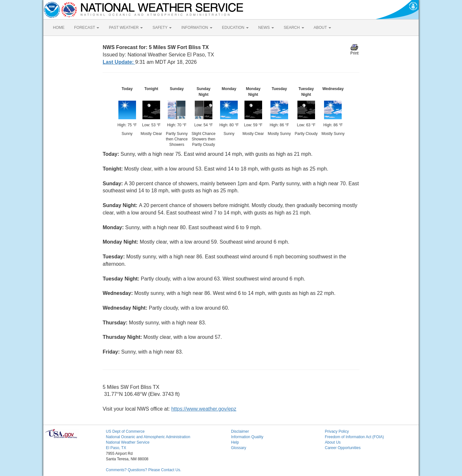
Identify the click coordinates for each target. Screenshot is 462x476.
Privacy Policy (337, 431)
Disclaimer (240, 431)
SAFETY (162, 28)
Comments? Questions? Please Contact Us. (144, 470)
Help (235, 442)
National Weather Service (128, 442)
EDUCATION (235, 28)
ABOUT (322, 28)
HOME (59, 28)
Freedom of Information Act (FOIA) (355, 437)
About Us (333, 442)
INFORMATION (197, 28)
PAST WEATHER (126, 28)
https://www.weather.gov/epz (204, 409)
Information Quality (247, 437)
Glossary (239, 448)
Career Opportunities (343, 448)
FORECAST (87, 28)
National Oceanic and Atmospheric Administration (148, 437)
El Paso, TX (116, 448)
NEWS (266, 28)
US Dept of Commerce (125, 431)
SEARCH (294, 28)
